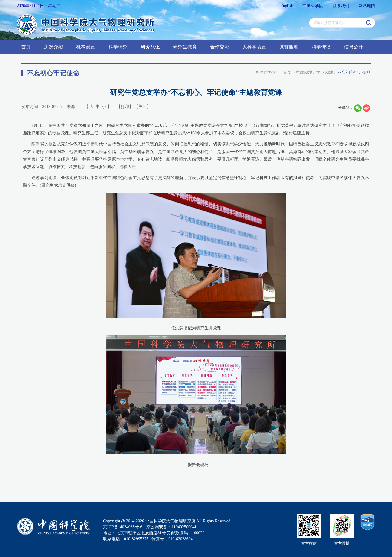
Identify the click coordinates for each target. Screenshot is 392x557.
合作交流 (220, 47)
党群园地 (289, 47)
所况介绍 (53, 47)
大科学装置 (254, 47)
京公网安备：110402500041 (171, 527)
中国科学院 (313, 6)
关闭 (143, 107)
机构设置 (86, 47)
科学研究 (118, 47)
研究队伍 (150, 47)
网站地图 (367, 6)
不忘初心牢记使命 (354, 73)
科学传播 (321, 47)
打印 (125, 107)
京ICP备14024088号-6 (123, 527)
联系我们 (341, 6)
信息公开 (353, 47)
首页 (26, 47)
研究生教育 (185, 47)
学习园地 (325, 73)
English (287, 6)
